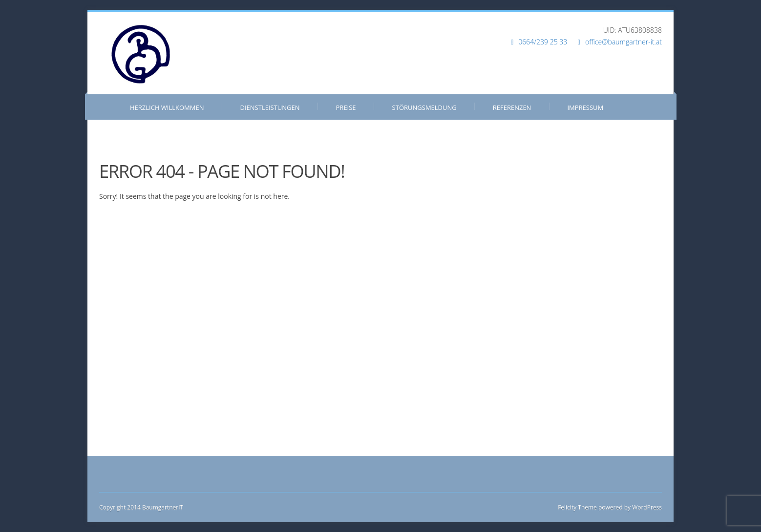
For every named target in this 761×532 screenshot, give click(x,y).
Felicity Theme (577, 507)
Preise (346, 107)
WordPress (646, 507)
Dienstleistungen (270, 107)
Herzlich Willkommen (167, 107)
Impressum (585, 107)
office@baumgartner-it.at (624, 42)
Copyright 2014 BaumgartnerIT (141, 507)
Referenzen (512, 107)
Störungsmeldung (424, 107)
